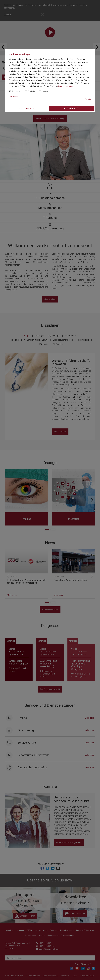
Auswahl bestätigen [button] (27, 109)
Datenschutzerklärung (68, 86)
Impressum (14, 96)
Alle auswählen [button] (72, 108)
